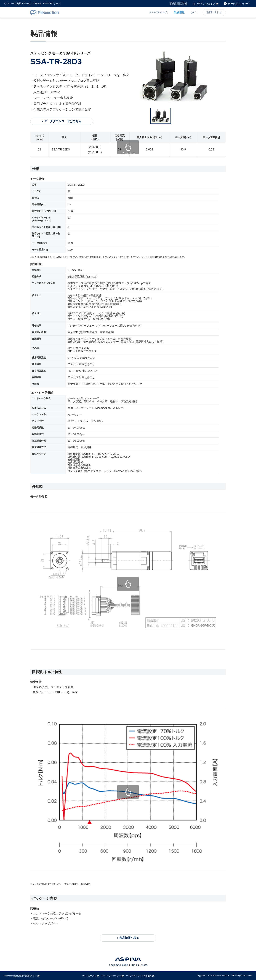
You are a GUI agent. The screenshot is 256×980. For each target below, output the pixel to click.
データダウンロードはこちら (62, 121)
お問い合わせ (214, 12)
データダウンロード (239, 4)
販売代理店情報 (178, 4)
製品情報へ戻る (129, 938)
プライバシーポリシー (111, 976)
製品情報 (179, 12)
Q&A (194, 12)
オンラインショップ (204, 4)
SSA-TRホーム (159, 12)
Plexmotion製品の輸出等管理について (20, 976)
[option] (183, 77)
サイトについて (89, 976)
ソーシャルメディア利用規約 (139, 976)
